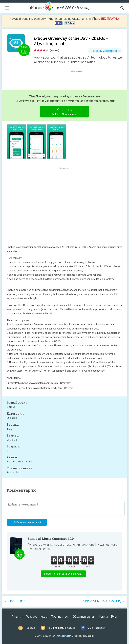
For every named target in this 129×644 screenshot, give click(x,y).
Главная (17, 616)
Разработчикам (37, 616)
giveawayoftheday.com (60, 636)
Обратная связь (84, 616)
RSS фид (30, 628)
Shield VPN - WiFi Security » (103, 601)
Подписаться (60, 616)
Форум (103, 616)
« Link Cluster (15, 601)
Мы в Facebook (96, 628)
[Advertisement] (78, 81)
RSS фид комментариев (61, 628)
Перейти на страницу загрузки (63, 574)
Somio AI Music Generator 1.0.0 (51, 539)
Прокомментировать (106, 51)
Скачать (65, 112)
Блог (114, 616)
